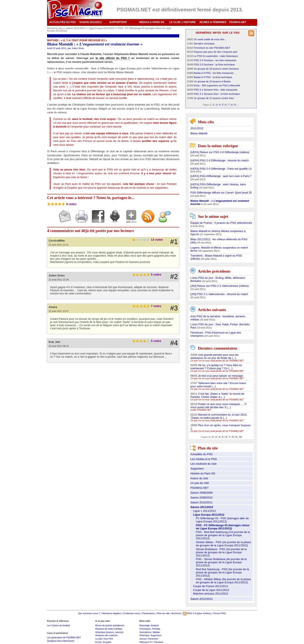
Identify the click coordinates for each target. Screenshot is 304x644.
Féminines (153, 639)
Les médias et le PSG (204, 459)
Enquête (107, 642)
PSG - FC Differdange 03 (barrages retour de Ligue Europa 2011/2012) (223, 527)
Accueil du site (55, 28)
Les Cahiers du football (58, 625)
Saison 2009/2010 (202, 498)
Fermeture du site (212, 48)
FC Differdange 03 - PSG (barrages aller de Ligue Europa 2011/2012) (222, 520)
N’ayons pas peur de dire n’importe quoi (216, 52)
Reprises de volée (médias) (109, 629)
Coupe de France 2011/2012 (211, 586)
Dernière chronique (204, 43)
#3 (174, 308)
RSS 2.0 (190, 613)
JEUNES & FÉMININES (213, 22)
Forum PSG (219, 613)
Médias (156, 632)
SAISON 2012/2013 (91, 22)
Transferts (158, 642)
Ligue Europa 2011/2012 (102, 28)
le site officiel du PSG (111, 58)
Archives (176, 613)
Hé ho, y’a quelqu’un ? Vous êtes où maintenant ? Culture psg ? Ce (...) (216, 367)
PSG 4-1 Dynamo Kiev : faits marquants (216, 90)
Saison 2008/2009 (202, 493)
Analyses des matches (106, 635)
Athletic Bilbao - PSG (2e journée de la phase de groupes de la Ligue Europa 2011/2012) (224, 544)
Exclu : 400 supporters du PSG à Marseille (217, 85)
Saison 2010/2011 (202, 502)
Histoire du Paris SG (203, 473)
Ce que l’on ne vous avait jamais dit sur (217, 361)
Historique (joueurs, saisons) (109, 632)
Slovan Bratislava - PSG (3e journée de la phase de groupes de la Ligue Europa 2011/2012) (221, 552)
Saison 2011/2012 (76, 28)
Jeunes (143, 639)
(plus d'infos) (204, 613)
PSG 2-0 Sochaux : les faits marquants (215, 60)
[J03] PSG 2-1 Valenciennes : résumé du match (219, 294)
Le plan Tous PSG (104, 639)
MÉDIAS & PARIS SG (152, 22)
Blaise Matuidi (199, 133)
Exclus (98, 642)
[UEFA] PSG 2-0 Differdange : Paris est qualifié (219, 169)
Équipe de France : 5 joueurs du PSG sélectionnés (221, 223)
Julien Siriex (78, 48)
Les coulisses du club (204, 464)
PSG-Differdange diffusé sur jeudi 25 (221, 193)
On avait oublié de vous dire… (210, 39)
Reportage (145, 625)
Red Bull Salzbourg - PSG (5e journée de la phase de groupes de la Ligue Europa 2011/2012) (222, 572)
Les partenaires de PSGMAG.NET (64, 637)
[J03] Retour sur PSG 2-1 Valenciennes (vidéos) (220, 286)
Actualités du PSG (202, 454)
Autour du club (199, 478)
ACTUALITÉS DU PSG (63, 22)
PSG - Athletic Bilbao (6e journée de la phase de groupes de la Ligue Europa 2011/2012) (223, 581)
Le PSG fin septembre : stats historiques (216, 56)
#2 (174, 277)
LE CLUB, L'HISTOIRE (183, 22)
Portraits (156, 629)
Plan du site (163, 613)
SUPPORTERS (118, 22)
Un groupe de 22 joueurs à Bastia (212, 81)
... (238, 105)
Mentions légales (111, 613)
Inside (201, 410)
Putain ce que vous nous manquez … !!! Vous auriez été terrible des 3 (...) (219, 406)
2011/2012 (197, 128)
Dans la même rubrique (218, 146)
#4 (174, 343)
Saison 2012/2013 (202, 599)
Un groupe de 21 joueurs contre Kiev (214, 98)
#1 (174, 242)
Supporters (197, 469)
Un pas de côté (200, 483)
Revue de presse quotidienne (110, 625)
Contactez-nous (132, 613)
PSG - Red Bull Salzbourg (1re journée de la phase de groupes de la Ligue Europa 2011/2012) (223, 535)
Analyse (155, 625)
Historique (144, 635)
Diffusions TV (146, 642)
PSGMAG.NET (238, 22)
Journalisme (145, 632)
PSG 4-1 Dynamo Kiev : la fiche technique (217, 94)
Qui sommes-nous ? (89, 613)
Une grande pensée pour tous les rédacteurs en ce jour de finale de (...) (214, 356)
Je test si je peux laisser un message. (221, 376)
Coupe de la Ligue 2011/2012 (211, 590)
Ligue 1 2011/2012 (205, 511)
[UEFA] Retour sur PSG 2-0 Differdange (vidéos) (220, 152)
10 (240, 437)
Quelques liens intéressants (61, 641)
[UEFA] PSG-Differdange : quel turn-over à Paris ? (221, 176)
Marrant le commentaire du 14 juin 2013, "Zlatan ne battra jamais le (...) (219, 416)
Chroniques (145, 629)
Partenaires (148, 613)
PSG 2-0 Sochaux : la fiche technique (214, 64)
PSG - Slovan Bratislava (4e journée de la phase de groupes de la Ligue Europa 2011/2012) (221, 562)
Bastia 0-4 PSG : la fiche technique (213, 77)
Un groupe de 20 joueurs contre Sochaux (216, 69)
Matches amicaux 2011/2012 (211, 594)
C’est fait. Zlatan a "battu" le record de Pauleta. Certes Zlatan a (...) (217, 395)
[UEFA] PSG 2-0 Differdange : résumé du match (220, 160)
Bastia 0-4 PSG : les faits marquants (214, 73)
